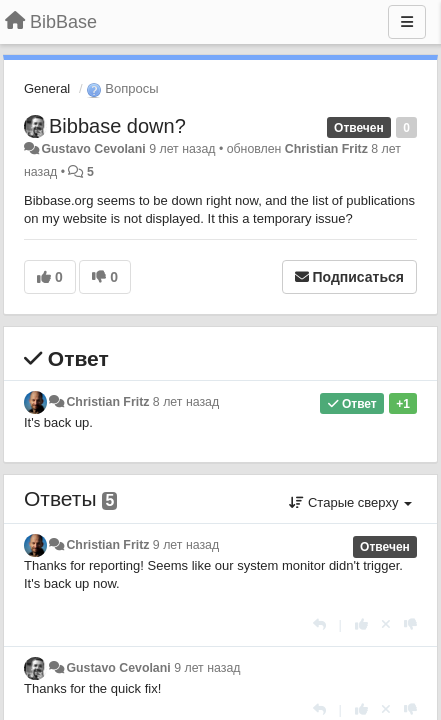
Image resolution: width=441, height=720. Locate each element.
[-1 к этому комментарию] (410, 624)
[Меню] (407, 22)
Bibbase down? (117, 126)
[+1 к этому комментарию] (361, 624)
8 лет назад (186, 402)
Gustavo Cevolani (93, 149)
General (47, 88)
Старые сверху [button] (350, 502)
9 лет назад (186, 545)
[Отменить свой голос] (386, 624)
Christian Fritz (326, 149)
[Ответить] (319, 624)
